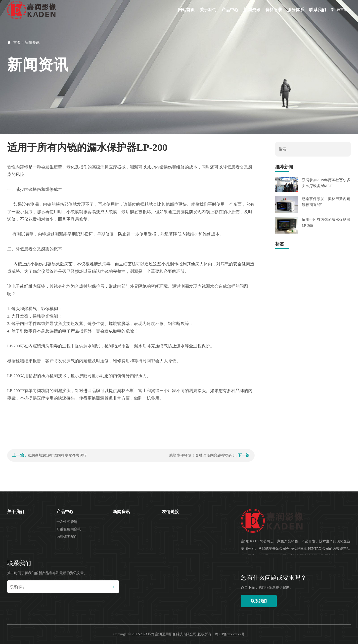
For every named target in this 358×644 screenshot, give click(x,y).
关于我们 (208, 10)
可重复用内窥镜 (69, 529)
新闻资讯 (252, 10)
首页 (17, 42)
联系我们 (317, 10)
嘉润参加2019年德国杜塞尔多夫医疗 (57, 455)
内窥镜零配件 (67, 537)
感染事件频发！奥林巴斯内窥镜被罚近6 (202, 455)
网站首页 (186, 10)
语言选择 (341, 10)
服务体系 (296, 10)
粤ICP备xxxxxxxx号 (230, 634)
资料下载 (274, 10)
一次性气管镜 (67, 522)
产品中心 (230, 10)
